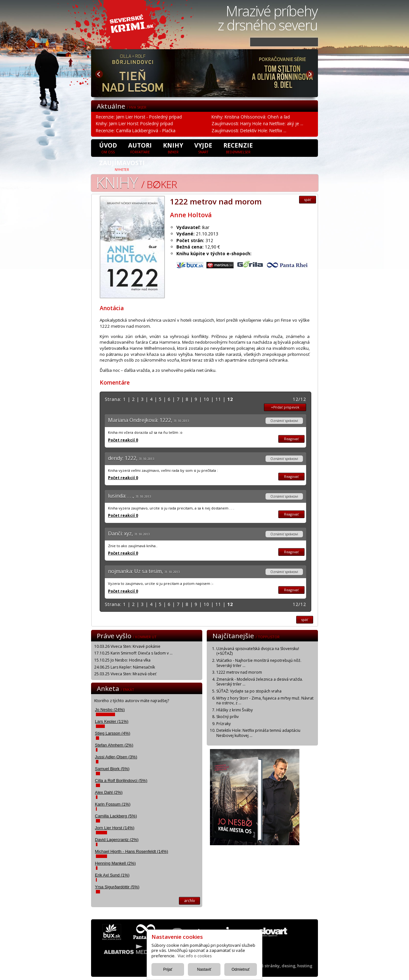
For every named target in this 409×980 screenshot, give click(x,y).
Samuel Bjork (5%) (112, 769)
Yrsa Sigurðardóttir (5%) (117, 887)
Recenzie (238, 148)
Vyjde (203, 148)
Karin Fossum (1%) (113, 804)
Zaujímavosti (122, 165)
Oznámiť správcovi (284, 421)
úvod (108, 148)
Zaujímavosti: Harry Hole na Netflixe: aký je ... (257, 123)
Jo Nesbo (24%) (110, 710)
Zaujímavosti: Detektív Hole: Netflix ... (249, 130)
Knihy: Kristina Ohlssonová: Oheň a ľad (251, 117)
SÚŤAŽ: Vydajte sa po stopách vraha (249, 691)
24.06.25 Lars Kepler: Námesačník (125, 667)
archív (189, 901)
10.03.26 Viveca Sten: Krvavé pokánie (127, 646)
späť (308, 200)
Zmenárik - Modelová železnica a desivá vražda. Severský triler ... (260, 682)
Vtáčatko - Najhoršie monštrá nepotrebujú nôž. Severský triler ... (259, 663)
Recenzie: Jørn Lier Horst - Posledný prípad (139, 117)
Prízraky (224, 724)
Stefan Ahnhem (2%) (114, 745)
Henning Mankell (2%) (115, 863)
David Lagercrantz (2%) (117, 840)
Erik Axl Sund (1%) (112, 875)
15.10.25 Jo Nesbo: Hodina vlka (122, 660)
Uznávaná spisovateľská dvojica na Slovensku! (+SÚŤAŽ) (258, 651)
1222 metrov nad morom (239, 672)
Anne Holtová (191, 215)
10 (206, 399)
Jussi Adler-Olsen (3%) (116, 757)
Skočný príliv (228, 717)
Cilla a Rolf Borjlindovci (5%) (121, 781)
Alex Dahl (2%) (109, 792)
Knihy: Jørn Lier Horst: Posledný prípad (134, 123)
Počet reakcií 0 (123, 440)
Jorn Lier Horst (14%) (115, 828)
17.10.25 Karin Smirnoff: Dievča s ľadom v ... (133, 653)
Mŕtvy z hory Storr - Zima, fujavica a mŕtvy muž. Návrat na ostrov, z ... (265, 701)
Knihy (173, 148)
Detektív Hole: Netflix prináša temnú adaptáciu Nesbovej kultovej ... (258, 733)
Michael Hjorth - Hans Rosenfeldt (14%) (131, 851)
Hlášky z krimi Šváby (235, 710)
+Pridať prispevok (285, 407)
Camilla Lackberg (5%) (116, 816)
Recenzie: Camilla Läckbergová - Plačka (136, 130)
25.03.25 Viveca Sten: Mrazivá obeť (125, 674)
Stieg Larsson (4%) (113, 733)
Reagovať (291, 439)
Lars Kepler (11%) (112, 721)
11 (218, 399)
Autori (140, 148)
